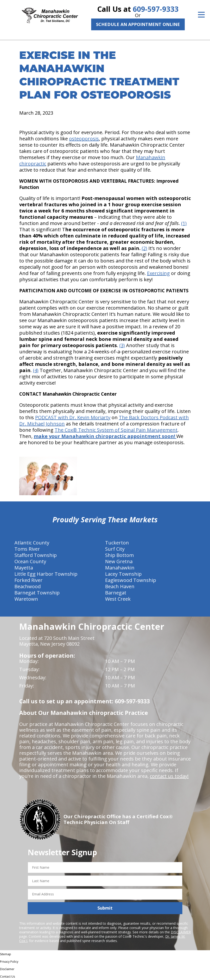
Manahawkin (120, 568)
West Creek (118, 599)
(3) (122, 345)
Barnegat (116, 593)
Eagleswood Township (131, 580)
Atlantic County (32, 543)
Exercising (158, 273)
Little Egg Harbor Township (46, 574)
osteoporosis (84, 139)
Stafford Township (36, 555)
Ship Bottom (119, 555)
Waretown (26, 599)
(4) (36, 370)
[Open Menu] (201, 15)
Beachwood (28, 586)
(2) (144, 248)
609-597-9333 (156, 9)
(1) (184, 223)
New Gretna (119, 561)
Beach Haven (120, 586)
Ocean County (30, 561)
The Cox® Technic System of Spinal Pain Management (116, 430)
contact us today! (169, 776)
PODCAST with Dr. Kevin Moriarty (73, 417)
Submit (105, 908)
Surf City (115, 549)
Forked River (29, 580)
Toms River (27, 549)
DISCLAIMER (181, 932)
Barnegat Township (37, 593)
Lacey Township (123, 574)
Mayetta (24, 568)
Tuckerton (117, 543)
